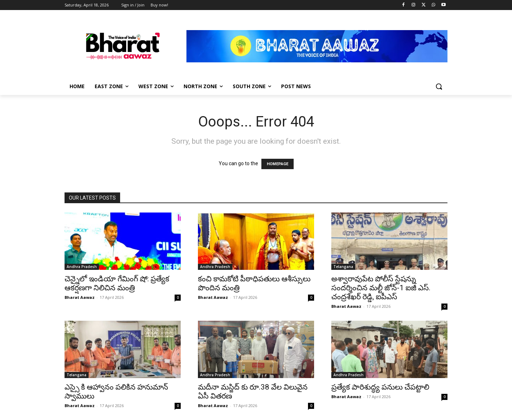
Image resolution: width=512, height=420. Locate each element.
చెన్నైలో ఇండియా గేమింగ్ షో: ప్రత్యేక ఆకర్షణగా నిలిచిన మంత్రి (117, 283)
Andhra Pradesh (82, 267)
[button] (439, 86)
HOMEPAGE (278, 164)
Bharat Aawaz (80, 297)
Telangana (343, 267)
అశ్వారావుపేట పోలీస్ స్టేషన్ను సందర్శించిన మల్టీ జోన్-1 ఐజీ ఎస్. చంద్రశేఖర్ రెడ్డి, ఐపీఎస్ (381, 288)
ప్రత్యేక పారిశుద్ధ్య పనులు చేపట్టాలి (380, 387)
